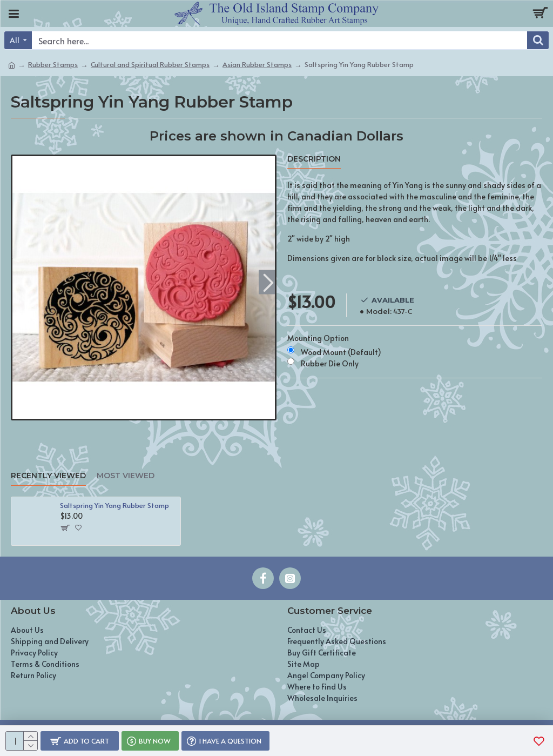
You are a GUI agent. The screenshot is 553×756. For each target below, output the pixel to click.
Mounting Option (318, 338)
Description (314, 159)
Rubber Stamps (53, 64)
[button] (268, 282)
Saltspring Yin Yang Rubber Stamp (114, 506)
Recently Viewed (48, 476)
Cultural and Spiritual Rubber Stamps (150, 64)
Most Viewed (126, 476)
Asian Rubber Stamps (257, 64)
